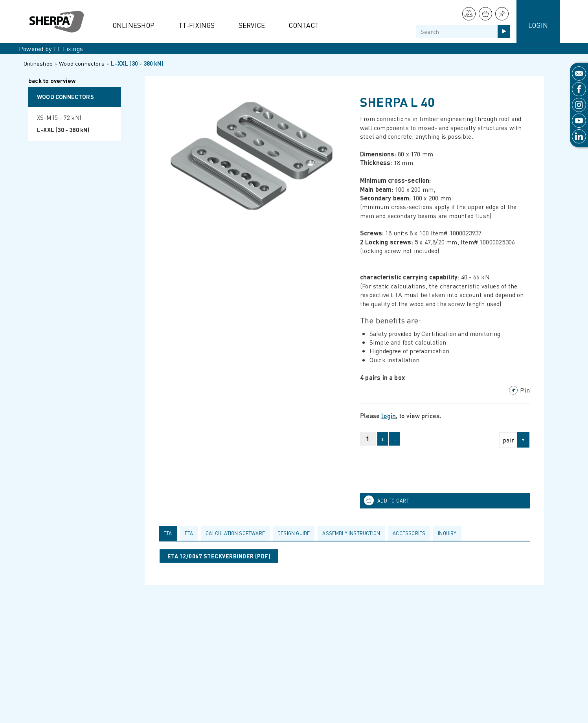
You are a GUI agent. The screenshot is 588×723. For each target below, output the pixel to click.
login (389, 416)
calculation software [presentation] (235, 533)
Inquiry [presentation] (447, 533)
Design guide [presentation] (294, 533)
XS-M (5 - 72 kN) (59, 117)
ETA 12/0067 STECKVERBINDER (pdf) (219, 556)
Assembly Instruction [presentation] (351, 533)
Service (252, 25)
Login (538, 25)
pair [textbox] (508, 440)
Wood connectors (82, 63)
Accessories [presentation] (409, 533)
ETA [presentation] (168, 533)
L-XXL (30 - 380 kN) (137, 63)
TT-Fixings (197, 25)
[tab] (169, 533)
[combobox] (511, 440)
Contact (304, 25)
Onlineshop (134, 25)
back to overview (52, 81)
